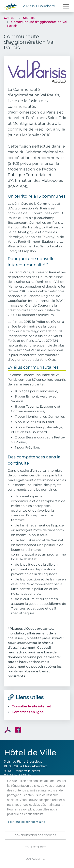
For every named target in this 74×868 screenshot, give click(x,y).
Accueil (10, 18)
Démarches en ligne (28, 712)
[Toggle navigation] (66, 7)
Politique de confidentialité (27, 822)
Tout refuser (35, 847)
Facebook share (18, 730)
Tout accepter (35, 859)
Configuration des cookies (35, 835)
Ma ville (29, 18)
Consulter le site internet (31, 706)
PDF (8, 730)
